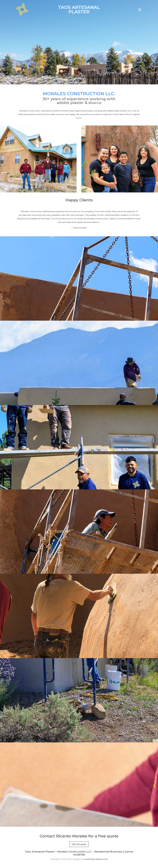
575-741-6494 (79, 844)
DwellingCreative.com (96, 859)
